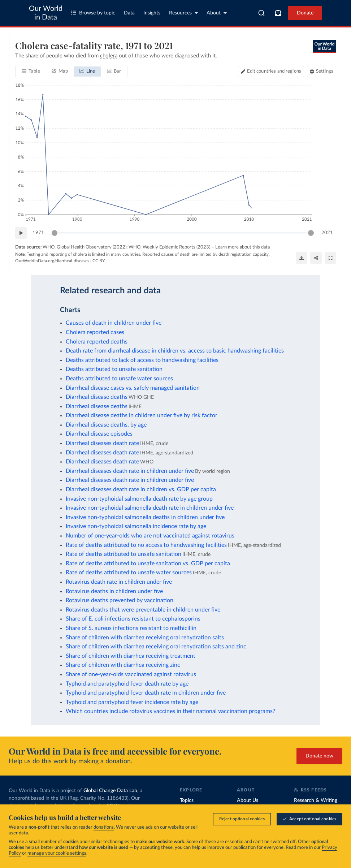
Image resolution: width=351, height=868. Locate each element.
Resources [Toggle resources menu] (183, 13)
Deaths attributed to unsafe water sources (119, 379)
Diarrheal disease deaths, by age (106, 425)
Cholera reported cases (95, 332)
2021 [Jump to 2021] (327, 232)
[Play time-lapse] (21, 233)
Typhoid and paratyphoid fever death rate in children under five (146, 693)
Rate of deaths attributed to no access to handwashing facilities (146, 545)
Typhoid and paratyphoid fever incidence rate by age (132, 702)
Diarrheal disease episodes (99, 434)
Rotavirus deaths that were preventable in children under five (143, 610)
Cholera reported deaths (97, 342)
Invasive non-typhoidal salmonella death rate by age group (139, 499)
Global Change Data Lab (110, 791)
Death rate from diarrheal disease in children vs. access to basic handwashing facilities (175, 351)
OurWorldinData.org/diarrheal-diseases (52, 261)
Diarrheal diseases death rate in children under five (130, 471)
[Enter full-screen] (330, 258)
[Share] (316, 258)
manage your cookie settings (57, 854)
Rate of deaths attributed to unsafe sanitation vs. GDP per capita (148, 563)
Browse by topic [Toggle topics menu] (93, 13)
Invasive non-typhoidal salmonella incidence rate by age (136, 526)
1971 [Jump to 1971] (38, 232)
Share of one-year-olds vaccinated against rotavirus (131, 674)
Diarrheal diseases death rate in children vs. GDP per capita (141, 489)
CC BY (99, 261)
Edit (274, 71)
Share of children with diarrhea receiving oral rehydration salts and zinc (156, 647)
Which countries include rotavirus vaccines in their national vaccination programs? (170, 711)
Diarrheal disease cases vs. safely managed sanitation (133, 388)
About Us (248, 800)
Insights (152, 13)
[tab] (31, 72)
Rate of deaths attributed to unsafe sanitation (123, 554)
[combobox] (261, 13)
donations (104, 828)
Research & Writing (316, 800)
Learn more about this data (242, 247)
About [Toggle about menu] (217, 13)
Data (129, 13)
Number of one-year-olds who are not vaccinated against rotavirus (150, 536)
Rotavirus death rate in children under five (119, 582)
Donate (305, 13)
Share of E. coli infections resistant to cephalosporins (133, 619)
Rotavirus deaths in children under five (114, 591)
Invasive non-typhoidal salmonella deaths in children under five (145, 517)
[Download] (302, 258)
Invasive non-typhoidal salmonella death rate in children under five (150, 508)
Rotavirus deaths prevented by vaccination (120, 600)
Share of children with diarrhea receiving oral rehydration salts (145, 638)
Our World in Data (46, 13)
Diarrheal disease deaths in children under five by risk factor (142, 415)
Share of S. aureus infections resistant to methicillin (131, 628)
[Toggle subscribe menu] (278, 13)
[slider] (55, 233)
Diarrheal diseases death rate (102, 443)
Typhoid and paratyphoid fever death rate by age (127, 684)
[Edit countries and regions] (271, 72)
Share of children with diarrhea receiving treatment (131, 656)
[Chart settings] (321, 72)
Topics (187, 800)
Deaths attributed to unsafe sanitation (114, 369)
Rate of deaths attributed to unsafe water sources (129, 573)
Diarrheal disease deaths (97, 397)
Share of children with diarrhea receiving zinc (123, 665)
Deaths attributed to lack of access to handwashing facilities (142, 360)
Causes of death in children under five (114, 323)
